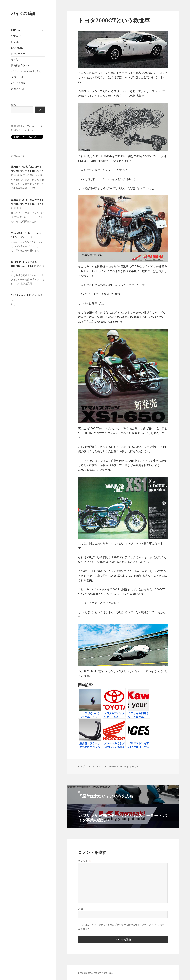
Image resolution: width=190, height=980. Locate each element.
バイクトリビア (131, 766)
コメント (85, 861)
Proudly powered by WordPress (96, 973)
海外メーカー (18, 54)
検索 (14, 105)
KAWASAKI (17, 48)
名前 (81, 909)
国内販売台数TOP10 (22, 65)
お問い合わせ (18, 89)
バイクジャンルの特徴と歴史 (26, 71)
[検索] (40, 110)
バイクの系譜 (23, 13)
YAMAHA (16, 36)
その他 (15, 59)
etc (100, 766)
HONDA (16, 30)
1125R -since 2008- (21, 295)
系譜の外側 (17, 77)
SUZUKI (15, 42)
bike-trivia (112, 766)
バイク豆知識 (18, 83)
